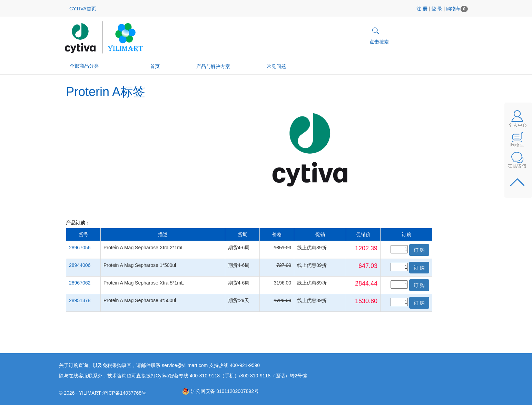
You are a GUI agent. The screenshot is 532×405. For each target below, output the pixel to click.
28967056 (80, 248)
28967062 (80, 283)
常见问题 (276, 66)
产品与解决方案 (213, 66)
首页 (155, 66)
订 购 (419, 250)
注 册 (422, 9)
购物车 (457, 9)
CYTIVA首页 (83, 9)
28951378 (80, 300)
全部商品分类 (87, 66)
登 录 (437, 9)
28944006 (80, 265)
